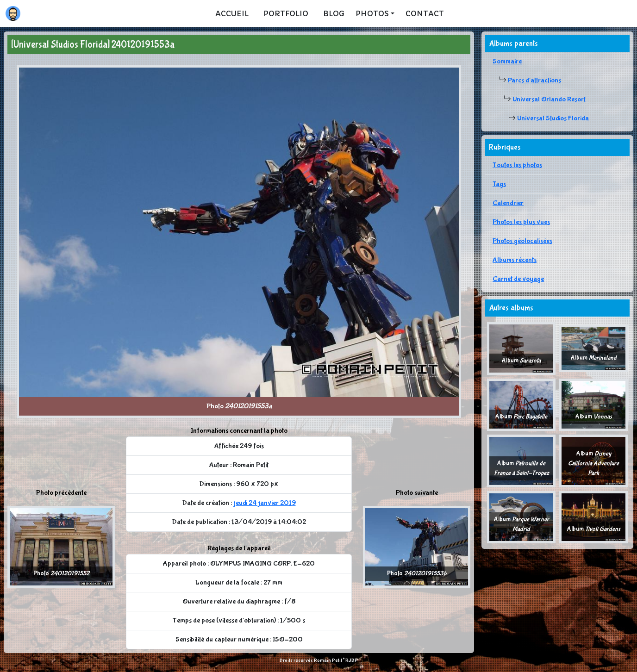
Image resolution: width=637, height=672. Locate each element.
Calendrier (508, 203)
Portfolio (286, 13)
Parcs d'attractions (534, 80)
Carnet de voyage (518, 279)
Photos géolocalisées (522, 241)
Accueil (232, 13)
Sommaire (507, 61)
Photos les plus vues (521, 222)
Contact (425, 13)
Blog (334, 13)
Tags (499, 184)
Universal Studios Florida (553, 118)
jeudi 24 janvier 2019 (265, 503)
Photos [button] (372, 13)
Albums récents (515, 260)
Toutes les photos (517, 165)
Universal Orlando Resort (549, 99)
